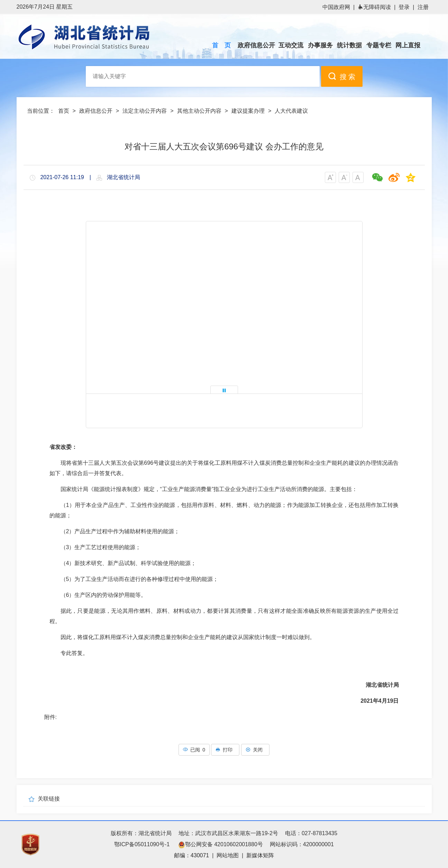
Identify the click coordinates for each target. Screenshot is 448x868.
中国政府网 (336, 7)
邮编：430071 (191, 855)
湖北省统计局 (94, 37)
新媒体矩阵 (260, 855)
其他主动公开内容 (199, 111)
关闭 (255, 750)
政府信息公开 (96, 111)
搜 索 (342, 76)
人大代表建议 (291, 111)
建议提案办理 (248, 111)
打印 (225, 750)
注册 (423, 7)
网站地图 (228, 855)
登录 (404, 7)
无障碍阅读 (374, 7)
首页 (64, 111)
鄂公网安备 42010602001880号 (221, 844)
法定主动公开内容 (145, 111)
